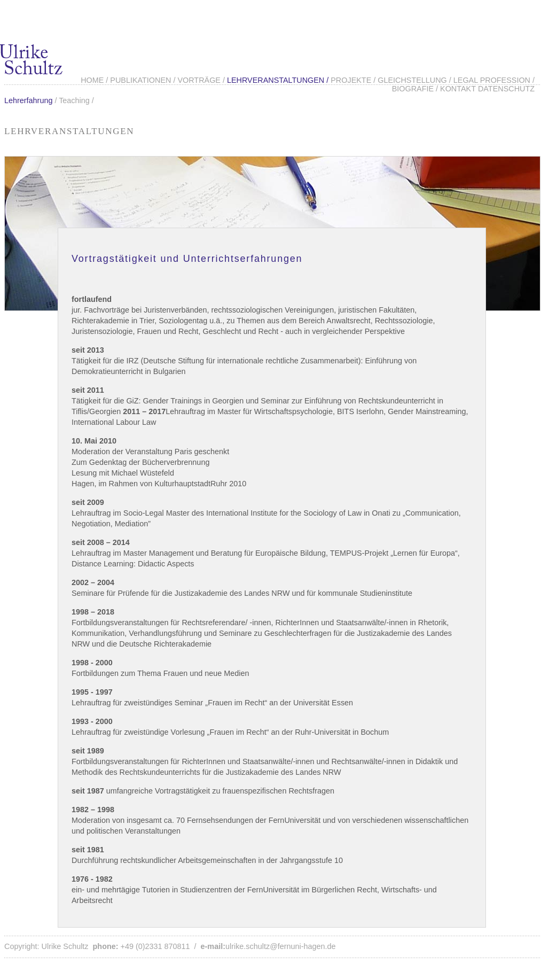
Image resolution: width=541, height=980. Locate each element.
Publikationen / (144, 80)
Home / (95, 80)
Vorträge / (202, 80)
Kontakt (458, 89)
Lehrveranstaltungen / (279, 80)
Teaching (74, 100)
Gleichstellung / (415, 80)
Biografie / (416, 89)
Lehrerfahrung (28, 100)
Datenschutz (506, 89)
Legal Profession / (494, 80)
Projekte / (354, 80)
